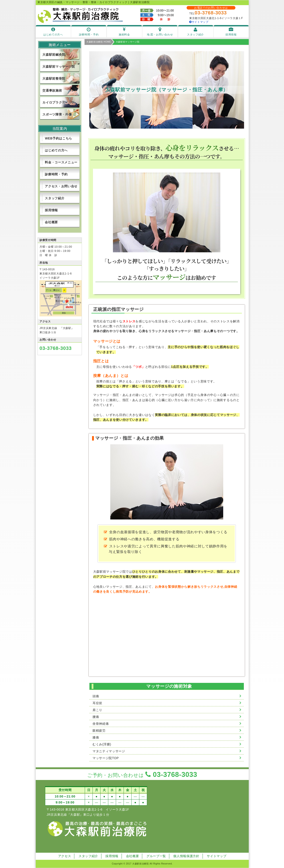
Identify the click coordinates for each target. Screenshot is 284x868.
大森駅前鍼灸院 (54, 55)
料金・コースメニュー (61, 162)
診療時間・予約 (56, 174)
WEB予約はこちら (58, 138)
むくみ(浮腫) (102, 744)
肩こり (97, 710)
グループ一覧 (156, 856)
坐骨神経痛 (101, 724)
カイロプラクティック (59, 102)
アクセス (65, 856)
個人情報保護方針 (186, 856)
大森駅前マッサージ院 (59, 67)
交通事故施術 (52, 90)
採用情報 (51, 210)
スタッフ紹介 (55, 198)
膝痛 (96, 737)
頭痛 (96, 696)
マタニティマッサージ (109, 751)
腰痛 (96, 717)
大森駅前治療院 (141, 864)
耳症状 (97, 703)
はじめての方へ (56, 150)
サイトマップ (199, 22)
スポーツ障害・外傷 (57, 114)
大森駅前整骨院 (54, 78)
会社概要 (51, 222)
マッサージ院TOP (106, 758)
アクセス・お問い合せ (61, 186)
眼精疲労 (99, 731)
